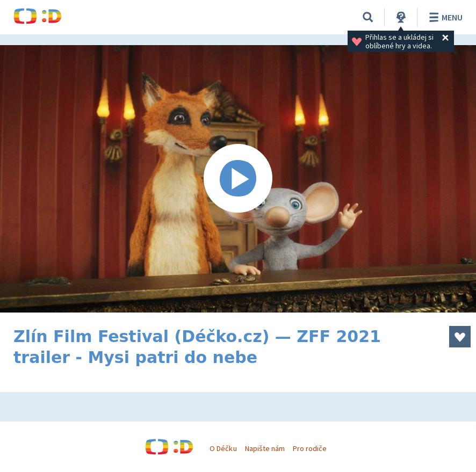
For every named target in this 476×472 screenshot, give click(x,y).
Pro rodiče (310, 448)
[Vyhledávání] (368, 17)
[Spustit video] (238, 179)
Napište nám (265, 448)
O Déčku (223, 448)
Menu (444, 17)
